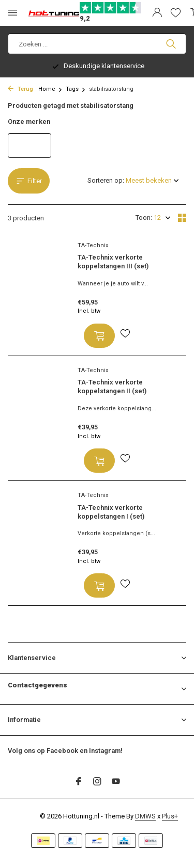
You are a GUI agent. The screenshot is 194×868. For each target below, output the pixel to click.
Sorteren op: (106, 180)
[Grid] (182, 218)
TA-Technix (93, 245)
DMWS (145, 816)
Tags (76, 89)
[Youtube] (116, 782)
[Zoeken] (97, 44)
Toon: (144, 218)
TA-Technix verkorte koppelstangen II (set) (112, 387)
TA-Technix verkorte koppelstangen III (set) (113, 262)
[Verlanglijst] (176, 13)
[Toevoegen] (99, 336)
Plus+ (170, 816)
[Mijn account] (157, 13)
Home (50, 89)
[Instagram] (97, 782)
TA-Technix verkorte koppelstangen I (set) (111, 512)
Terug (20, 89)
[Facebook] (79, 782)
